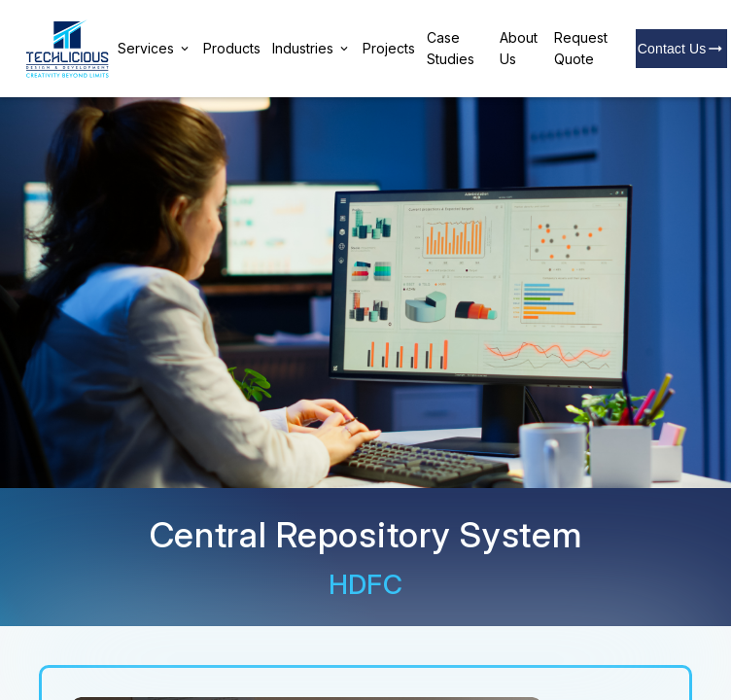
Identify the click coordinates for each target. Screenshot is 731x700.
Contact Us (682, 49)
